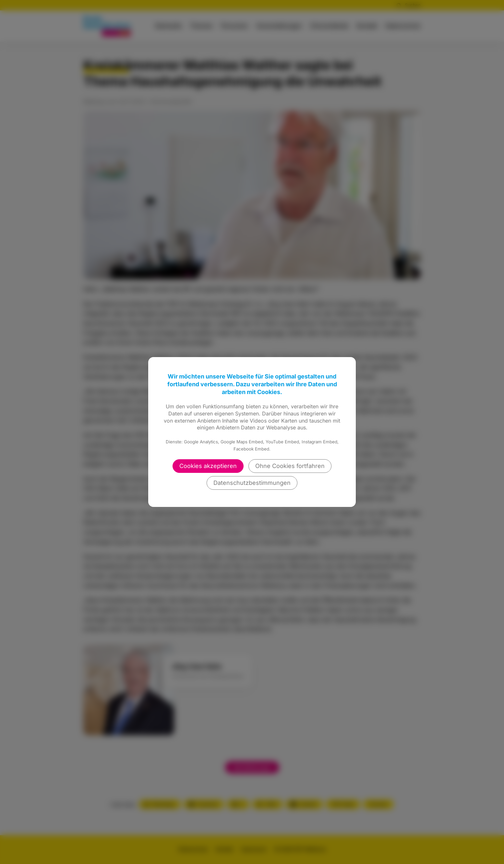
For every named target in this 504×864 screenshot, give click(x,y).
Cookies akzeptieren (208, 466)
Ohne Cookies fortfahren (290, 466)
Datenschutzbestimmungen (252, 483)
